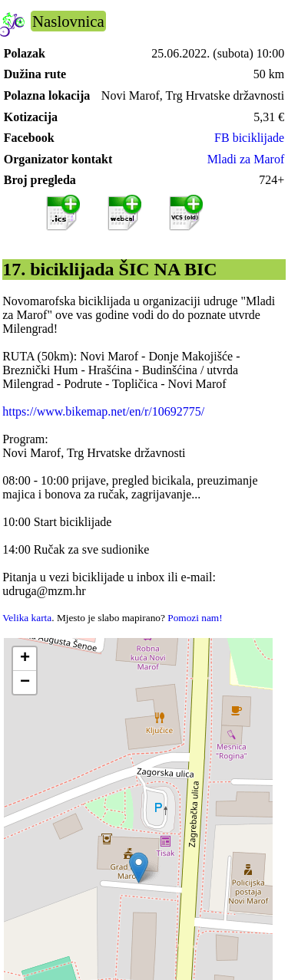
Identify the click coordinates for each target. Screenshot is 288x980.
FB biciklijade (249, 138)
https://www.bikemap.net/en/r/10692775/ (103, 411)
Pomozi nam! (195, 618)
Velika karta (27, 618)
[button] (139, 868)
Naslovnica (68, 21)
